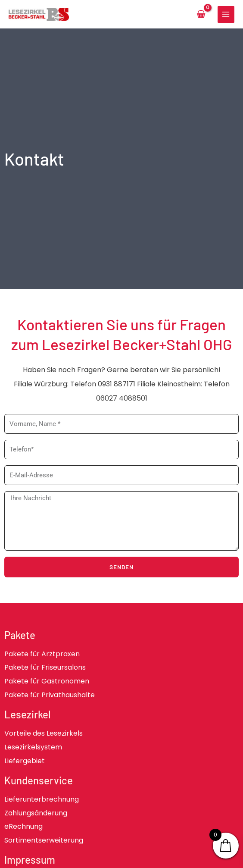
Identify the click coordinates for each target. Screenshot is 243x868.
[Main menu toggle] (226, 14)
